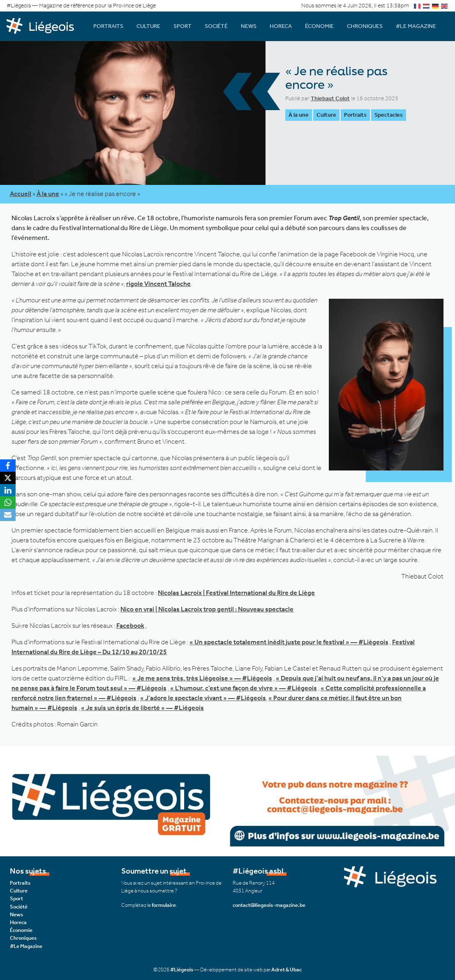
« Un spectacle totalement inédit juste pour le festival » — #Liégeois (289, 642)
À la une (299, 115)
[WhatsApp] (8, 503)
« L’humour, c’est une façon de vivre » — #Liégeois (244, 688)
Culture (148, 26)
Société (216, 26)
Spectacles (389, 115)
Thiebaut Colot (330, 98)
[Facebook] (8, 466)
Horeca (281, 26)
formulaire (164, 905)
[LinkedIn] (8, 490)
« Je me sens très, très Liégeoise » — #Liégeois (202, 678)
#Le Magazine (416, 26)
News (249, 26)
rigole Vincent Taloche (158, 284)
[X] (8, 478)
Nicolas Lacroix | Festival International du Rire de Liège (236, 593)
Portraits (108, 26)
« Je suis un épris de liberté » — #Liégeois (142, 708)
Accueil (21, 194)
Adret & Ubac (286, 970)
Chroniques (365, 26)
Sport (182, 26)
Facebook (130, 626)
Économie (319, 26)
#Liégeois (182, 970)
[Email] (8, 515)
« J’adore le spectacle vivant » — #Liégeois (203, 698)
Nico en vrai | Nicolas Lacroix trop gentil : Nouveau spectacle (207, 609)
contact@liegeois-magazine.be (269, 905)
